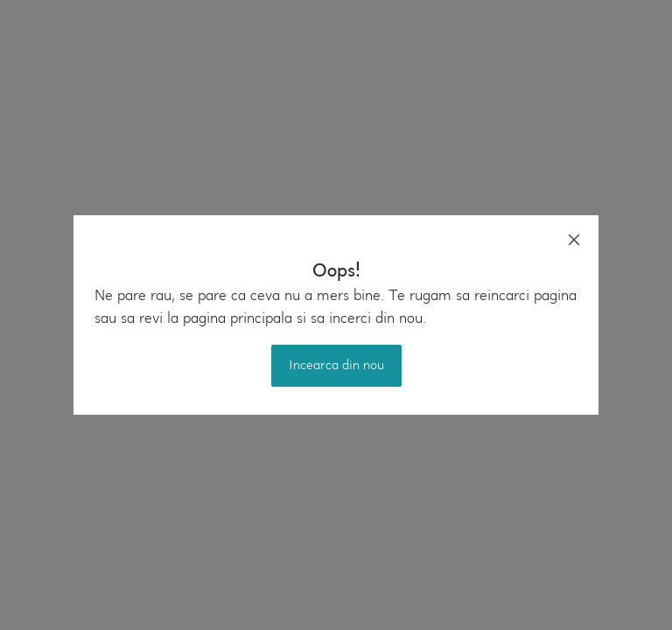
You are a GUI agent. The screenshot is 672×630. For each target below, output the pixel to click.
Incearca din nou (336, 366)
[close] (574, 240)
